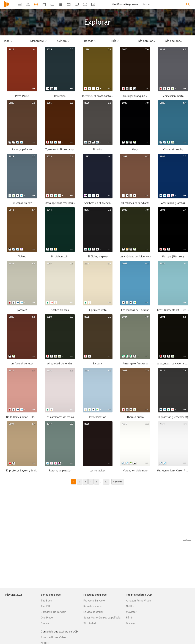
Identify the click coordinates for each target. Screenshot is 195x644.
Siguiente (118, 482)
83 (106, 482)
